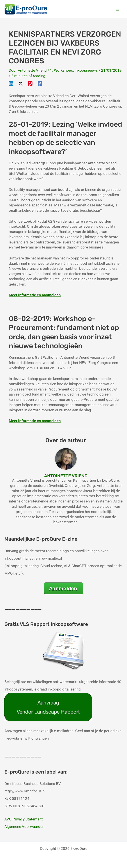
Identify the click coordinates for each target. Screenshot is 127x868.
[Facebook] (40, 83)
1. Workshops (62, 70)
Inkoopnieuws (86, 70)
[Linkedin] (11, 83)
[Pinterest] (30, 83)
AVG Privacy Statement (24, 819)
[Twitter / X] (21, 83)
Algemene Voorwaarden (24, 827)
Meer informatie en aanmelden (35, 295)
